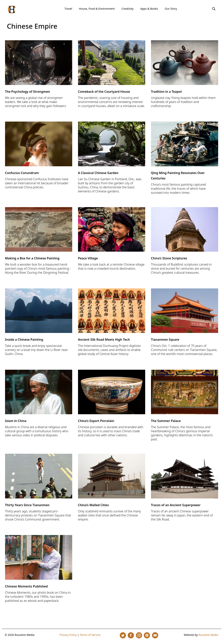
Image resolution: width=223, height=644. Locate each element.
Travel (68, 9)
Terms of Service (90, 635)
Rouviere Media (208, 635)
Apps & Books (149, 9)
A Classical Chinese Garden (98, 173)
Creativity (128, 9)
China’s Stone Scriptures (169, 258)
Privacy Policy (68, 635)
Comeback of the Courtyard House (104, 92)
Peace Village (88, 258)
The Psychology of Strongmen (28, 92)
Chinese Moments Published (26, 586)
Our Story (171, 9)
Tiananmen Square (165, 340)
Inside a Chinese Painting (24, 340)
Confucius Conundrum (22, 173)
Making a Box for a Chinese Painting (32, 258)
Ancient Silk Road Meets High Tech (104, 340)
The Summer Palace (166, 421)
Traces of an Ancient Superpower (176, 505)
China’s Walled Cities (93, 505)
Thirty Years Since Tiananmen (27, 505)
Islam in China (16, 421)
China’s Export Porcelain (96, 421)
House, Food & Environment (97, 9)
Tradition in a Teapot (167, 92)
